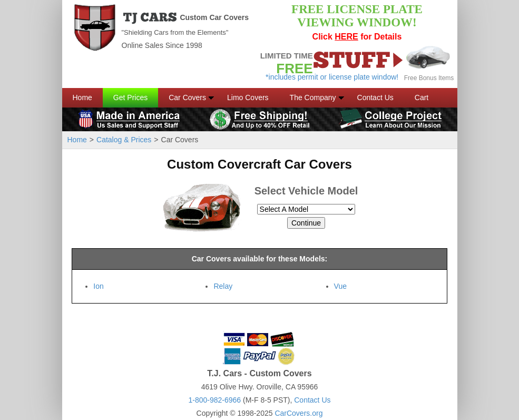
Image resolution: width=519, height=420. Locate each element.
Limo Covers (248, 97)
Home (82, 97)
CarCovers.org (298, 413)
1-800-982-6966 (214, 400)
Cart (422, 97)
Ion (98, 286)
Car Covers (187, 97)
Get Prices (130, 97)
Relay (223, 286)
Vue (340, 286)
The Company (313, 97)
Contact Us (375, 97)
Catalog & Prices (124, 140)
